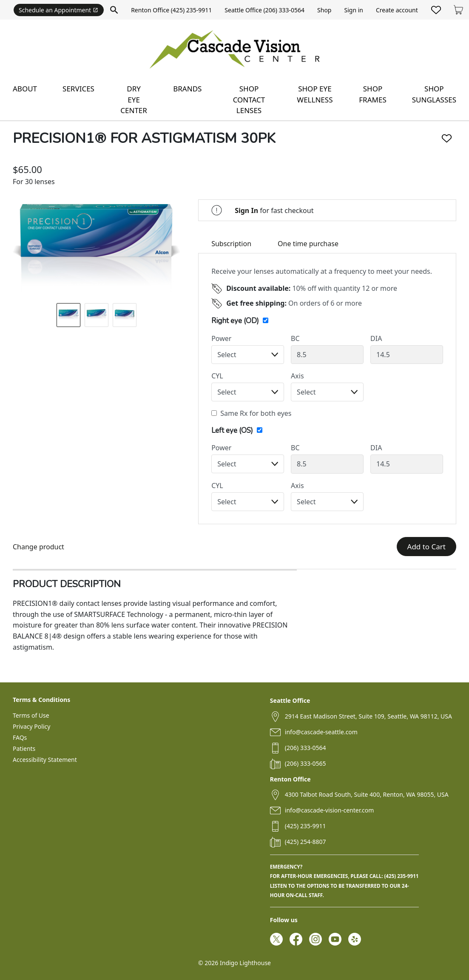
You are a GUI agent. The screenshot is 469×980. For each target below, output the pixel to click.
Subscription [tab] (231, 244)
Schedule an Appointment (58, 10)
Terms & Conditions (41, 700)
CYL (217, 376)
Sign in (353, 10)
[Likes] (436, 10)
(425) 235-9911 (306, 826)
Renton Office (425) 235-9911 (171, 10)
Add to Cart (426, 547)
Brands (187, 89)
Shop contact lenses (249, 99)
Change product (38, 547)
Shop (324, 10)
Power (221, 338)
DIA (376, 338)
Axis (297, 376)
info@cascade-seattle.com (321, 732)
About (25, 89)
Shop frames (372, 94)
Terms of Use (31, 715)
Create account (397, 10)
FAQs (20, 737)
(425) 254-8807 (306, 842)
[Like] (447, 138)
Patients (24, 748)
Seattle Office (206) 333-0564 (264, 10)
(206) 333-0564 (306, 748)
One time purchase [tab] (308, 244)
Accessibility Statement (45, 760)
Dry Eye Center (134, 99)
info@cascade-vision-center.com (329, 810)
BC (295, 338)
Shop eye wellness (315, 94)
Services (78, 89)
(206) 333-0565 (306, 763)
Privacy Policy (31, 726)
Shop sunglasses (434, 94)
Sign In (246, 210)
